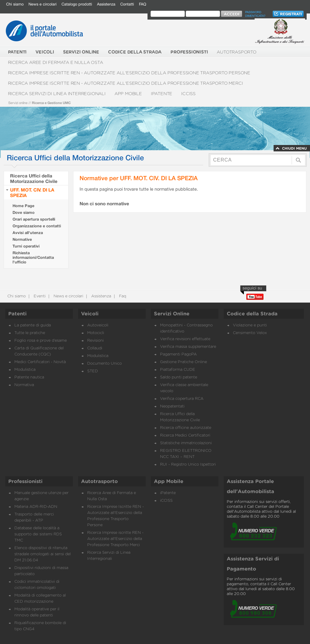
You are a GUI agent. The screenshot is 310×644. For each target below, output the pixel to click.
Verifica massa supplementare (188, 347)
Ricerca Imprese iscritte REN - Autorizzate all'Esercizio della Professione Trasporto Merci (125, 83)
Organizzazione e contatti (37, 226)
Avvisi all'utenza (28, 233)
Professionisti (25, 482)
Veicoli (90, 314)
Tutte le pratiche (30, 333)
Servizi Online (172, 314)
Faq (122, 296)
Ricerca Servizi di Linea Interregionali (57, 94)
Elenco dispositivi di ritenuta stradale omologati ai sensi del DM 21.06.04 (43, 554)
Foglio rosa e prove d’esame (41, 341)
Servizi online (18, 103)
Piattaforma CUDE (178, 370)
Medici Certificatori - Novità (40, 362)
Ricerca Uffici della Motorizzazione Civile (34, 178)
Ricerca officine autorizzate (186, 428)
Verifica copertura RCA (182, 399)
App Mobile (128, 94)
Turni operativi (26, 246)
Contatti (127, 4)
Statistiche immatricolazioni (186, 443)
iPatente (162, 94)
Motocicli (96, 333)
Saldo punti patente (179, 377)
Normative (22, 239)
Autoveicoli (98, 325)
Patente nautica (29, 377)
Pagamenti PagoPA (178, 354)
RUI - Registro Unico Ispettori (188, 465)
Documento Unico (105, 364)
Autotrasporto (236, 52)
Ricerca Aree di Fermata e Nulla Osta (56, 63)
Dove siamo (24, 212)
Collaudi (95, 348)
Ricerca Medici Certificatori (185, 436)
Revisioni (95, 341)
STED (93, 371)
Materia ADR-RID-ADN (36, 507)
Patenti (17, 314)
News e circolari (43, 4)
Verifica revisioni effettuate (185, 339)
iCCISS (188, 94)
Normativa (24, 385)
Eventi (39, 296)
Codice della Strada (252, 314)
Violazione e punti (250, 325)
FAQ (143, 4)
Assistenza (106, 4)
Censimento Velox (250, 333)
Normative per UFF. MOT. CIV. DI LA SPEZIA (139, 178)
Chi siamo (15, 4)
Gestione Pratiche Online (183, 362)
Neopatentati (172, 406)
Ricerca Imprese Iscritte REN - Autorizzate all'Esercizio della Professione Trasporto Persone (129, 73)
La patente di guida (33, 325)
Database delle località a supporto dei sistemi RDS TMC (38, 534)
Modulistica (25, 370)
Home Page (23, 206)
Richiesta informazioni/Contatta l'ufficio (33, 257)
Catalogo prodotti (77, 4)
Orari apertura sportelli (34, 219)
